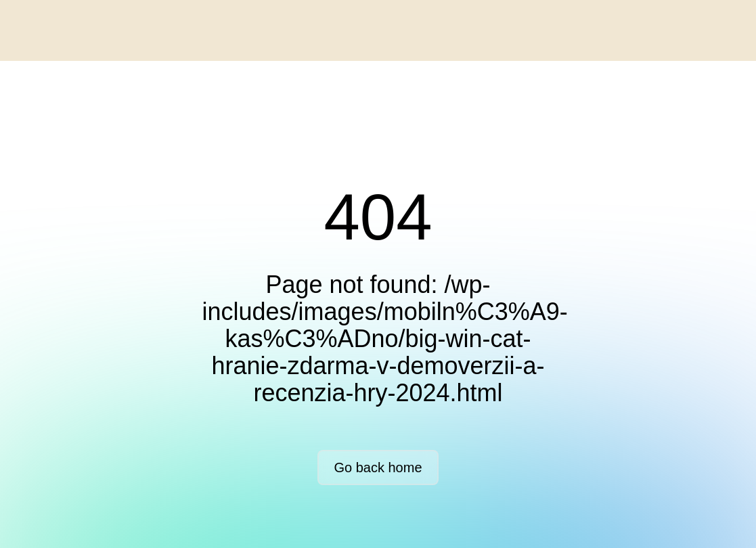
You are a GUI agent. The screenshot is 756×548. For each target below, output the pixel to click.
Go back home (378, 467)
